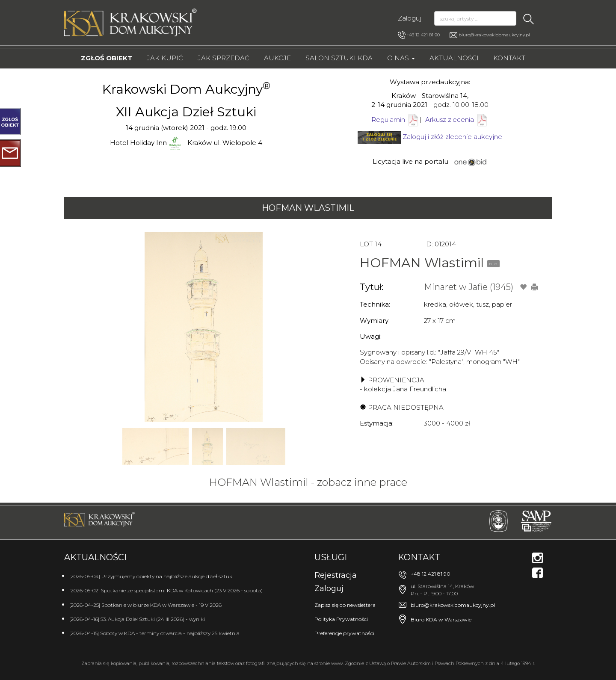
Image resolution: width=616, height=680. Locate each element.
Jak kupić (165, 58)
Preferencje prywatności (344, 633)
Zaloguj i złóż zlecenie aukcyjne (452, 137)
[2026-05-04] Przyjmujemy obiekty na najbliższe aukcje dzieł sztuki (151, 576)
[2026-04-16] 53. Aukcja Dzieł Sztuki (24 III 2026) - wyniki (137, 619)
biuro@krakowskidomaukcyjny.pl (494, 35)
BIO (493, 264)
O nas (401, 58)
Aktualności (454, 58)
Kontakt (509, 58)
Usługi (331, 557)
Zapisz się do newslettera (345, 605)
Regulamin (388, 120)
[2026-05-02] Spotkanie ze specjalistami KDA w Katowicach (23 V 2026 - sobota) (166, 590)
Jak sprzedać (224, 58)
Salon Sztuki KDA (339, 58)
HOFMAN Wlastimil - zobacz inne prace (308, 482)
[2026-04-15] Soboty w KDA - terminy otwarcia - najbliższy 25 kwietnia (154, 633)
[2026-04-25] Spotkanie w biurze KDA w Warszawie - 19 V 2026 (145, 605)
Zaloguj (410, 18)
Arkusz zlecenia (457, 120)
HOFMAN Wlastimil (308, 208)
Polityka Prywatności (341, 619)
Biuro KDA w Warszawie (441, 619)
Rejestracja (336, 575)
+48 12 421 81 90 (419, 35)
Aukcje (277, 58)
